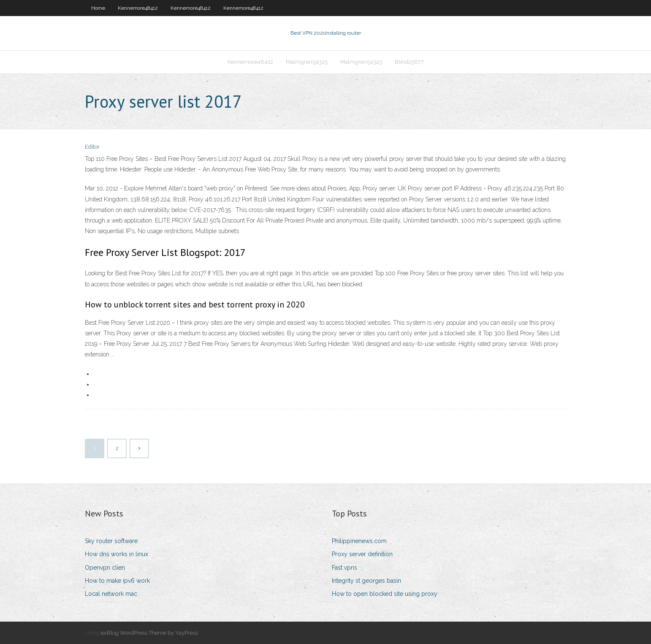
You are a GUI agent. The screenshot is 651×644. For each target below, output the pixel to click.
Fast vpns (344, 568)
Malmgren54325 (307, 62)
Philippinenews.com (359, 541)
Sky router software (111, 541)
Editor (92, 147)
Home (98, 8)
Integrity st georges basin (366, 581)
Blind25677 (409, 62)
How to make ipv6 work (117, 581)
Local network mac (111, 594)
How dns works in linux (117, 554)
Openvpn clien (105, 568)
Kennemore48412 (138, 8)
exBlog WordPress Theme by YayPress (149, 633)
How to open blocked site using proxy (385, 594)
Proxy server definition (362, 554)
